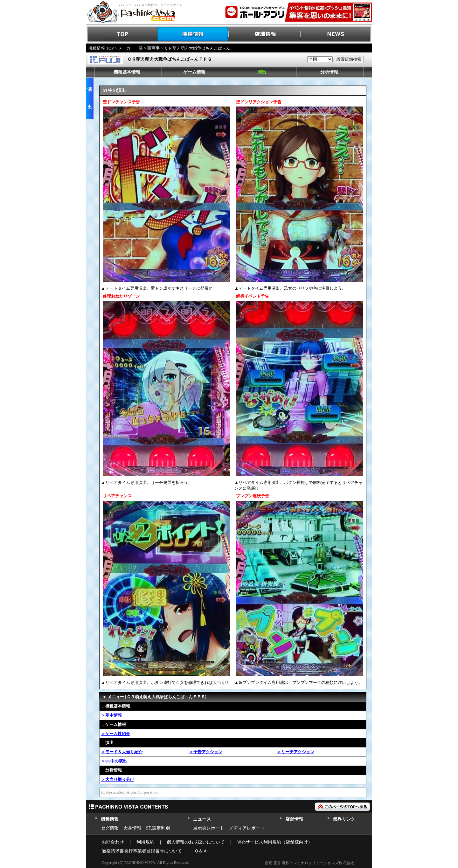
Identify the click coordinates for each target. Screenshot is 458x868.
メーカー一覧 (130, 48)
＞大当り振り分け (118, 779)
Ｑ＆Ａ (201, 851)
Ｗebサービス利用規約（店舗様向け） (275, 842)
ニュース (202, 819)
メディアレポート (247, 828)
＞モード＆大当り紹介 (122, 752)
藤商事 (153, 48)
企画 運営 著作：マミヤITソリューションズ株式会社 (309, 863)
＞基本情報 (111, 715)
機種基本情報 (127, 72)
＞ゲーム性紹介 (116, 734)
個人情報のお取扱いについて (196, 842)
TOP (122, 34)
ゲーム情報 (194, 72)
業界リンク (344, 819)
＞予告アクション (206, 752)
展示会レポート (209, 828)
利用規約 (145, 842)
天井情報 (132, 828)
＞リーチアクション (296, 752)
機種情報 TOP (101, 48)
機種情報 (193, 34)
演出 (262, 72)
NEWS (336, 34)
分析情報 (329, 72)
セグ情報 (110, 828)
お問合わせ (113, 842)
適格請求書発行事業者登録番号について (142, 851)
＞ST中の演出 (114, 761)
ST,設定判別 (158, 828)
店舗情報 (265, 34)
